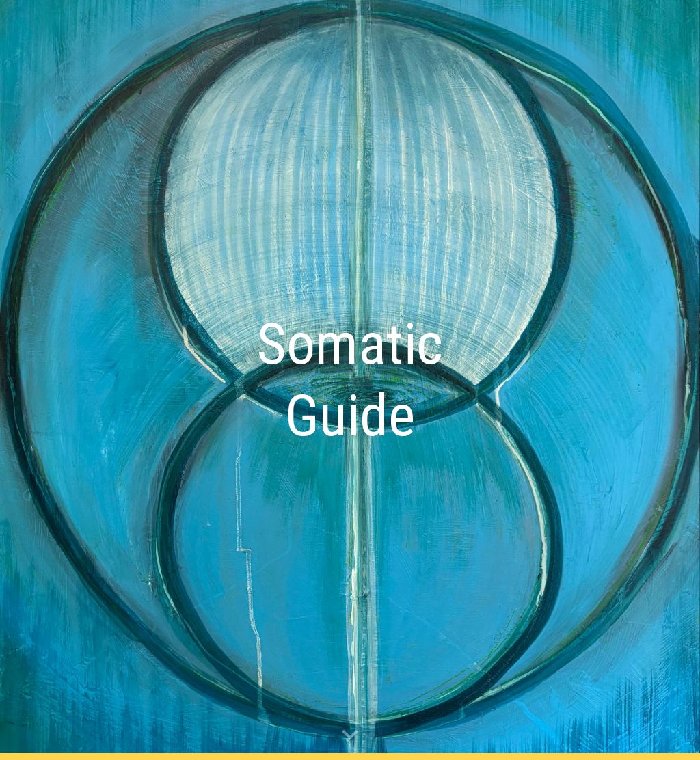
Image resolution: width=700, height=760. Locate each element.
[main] (350, 380)
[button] (350, 735)
